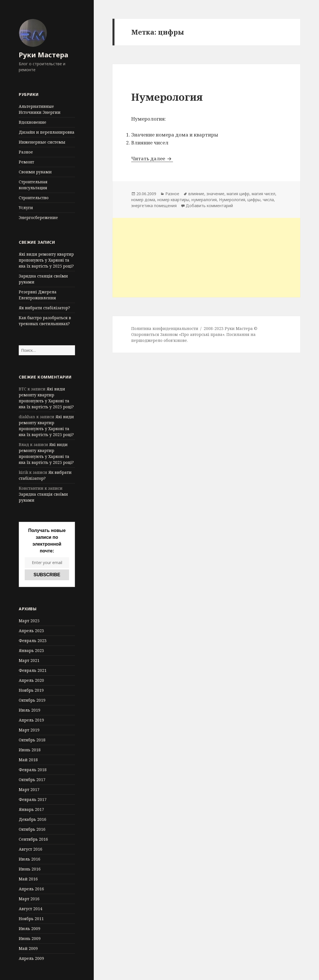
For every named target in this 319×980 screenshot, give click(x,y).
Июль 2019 (30, 710)
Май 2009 (28, 948)
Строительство (34, 198)
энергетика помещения (154, 206)
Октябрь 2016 (32, 829)
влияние (196, 194)
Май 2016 (28, 879)
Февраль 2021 (33, 670)
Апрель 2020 (31, 680)
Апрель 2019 (31, 720)
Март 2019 (29, 730)
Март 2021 (29, 660)
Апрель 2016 (31, 889)
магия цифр (238, 194)
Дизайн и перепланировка (47, 132)
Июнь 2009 (30, 938)
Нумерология (167, 97)
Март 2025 (29, 621)
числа (268, 200)
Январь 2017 (31, 809)
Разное (26, 152)
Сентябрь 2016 (33, 839)
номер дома (143, 200)
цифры (254, 200)
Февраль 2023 (33, 641)
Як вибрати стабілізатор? (44, 308)
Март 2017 (29, 789)
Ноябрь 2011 (31, 919)
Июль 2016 (30, 859)
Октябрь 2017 (32, 780)
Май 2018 (28, 760)
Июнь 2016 (30, 869)
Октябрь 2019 (32, 700)
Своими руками (35, 172)
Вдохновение (33, 122)
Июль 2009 (30, 929)
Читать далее (152, 158)
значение (215, 194)
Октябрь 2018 (32, 740)
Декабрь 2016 (33, 819)
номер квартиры (173, 200)
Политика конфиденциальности (165, 328)
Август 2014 (31, 909)
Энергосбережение (38, 217)
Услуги (26, 208)
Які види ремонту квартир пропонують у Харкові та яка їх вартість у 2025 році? (46, 260)
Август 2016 (31, 849)
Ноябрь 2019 (31, 690)
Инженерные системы (42, 142)
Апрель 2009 (31, 958)
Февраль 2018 (33, 770)
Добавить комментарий (209, 206)
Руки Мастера (43, 55)
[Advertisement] (206, 258)
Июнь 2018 (30, 750)
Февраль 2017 (33, 799)
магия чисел (263, 194)
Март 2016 (29, 899)
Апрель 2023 (31, 631)
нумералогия (204, 200)
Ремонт (26, 162)
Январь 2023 (31, 650)
